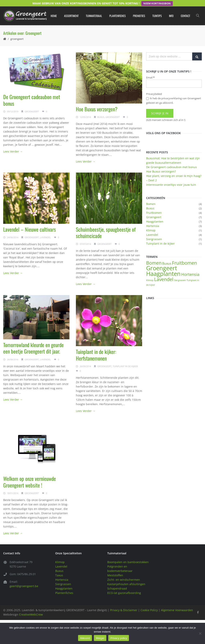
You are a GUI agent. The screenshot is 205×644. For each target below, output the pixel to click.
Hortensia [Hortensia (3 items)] (190, 268)
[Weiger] (200, 633)
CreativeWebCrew (31, 608)
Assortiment (71, 9)
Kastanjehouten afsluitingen (126, 578)
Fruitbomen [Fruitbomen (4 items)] (184, 256)
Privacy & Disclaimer (124, 604)
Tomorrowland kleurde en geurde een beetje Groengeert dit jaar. (33, 342)
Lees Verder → (13, 145)
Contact (185, 9)
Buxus (101, 111)
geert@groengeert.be (24, 580)
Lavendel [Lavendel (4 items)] (164, 273)
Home (54, 9)
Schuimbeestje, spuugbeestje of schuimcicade (106, 226)
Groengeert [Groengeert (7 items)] (162, 262)
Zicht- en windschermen (124, 573)
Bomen (151, 197)
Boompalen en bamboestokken (128, 556)
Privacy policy (119, 638)
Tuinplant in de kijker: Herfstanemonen (96, 349)
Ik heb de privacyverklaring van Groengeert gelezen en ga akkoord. (174, 94)
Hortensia (153, 220)
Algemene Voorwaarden (177, 604)
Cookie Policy (149, 604)
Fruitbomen (154, 206)
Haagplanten (155, 215)
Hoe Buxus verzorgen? (97, 103)
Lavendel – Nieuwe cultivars (30, 223)
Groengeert (17, 32)
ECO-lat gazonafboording (124, 587)
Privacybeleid (154, 88)
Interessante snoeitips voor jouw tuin (171, 178)
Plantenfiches (118, 9)
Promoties (139, 9)
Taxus (59, 569)
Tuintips (157, 9)
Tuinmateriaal (94, 9)
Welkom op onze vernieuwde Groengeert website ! (30, 476)
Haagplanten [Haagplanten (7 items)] (163, 267)
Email (150, 71)
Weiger (100, 638)
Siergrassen (154, 233)
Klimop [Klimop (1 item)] (150, 274)
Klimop (151, 224)
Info (171, 9)
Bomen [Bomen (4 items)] (154, 256)
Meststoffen (115, 569)
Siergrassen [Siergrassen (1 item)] (180, 274)
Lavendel (45, 231)
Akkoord (85, 638)
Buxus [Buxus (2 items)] (167, 257)
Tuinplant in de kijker (125, 360)
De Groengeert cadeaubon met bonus (32, 94)
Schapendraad (117, 582)
